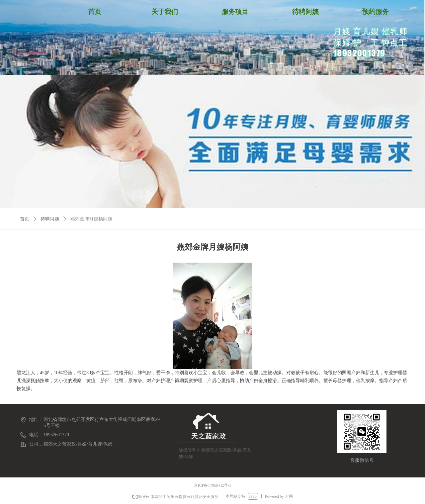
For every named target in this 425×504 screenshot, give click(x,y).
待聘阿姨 (50, 219)
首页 (25, 219)
